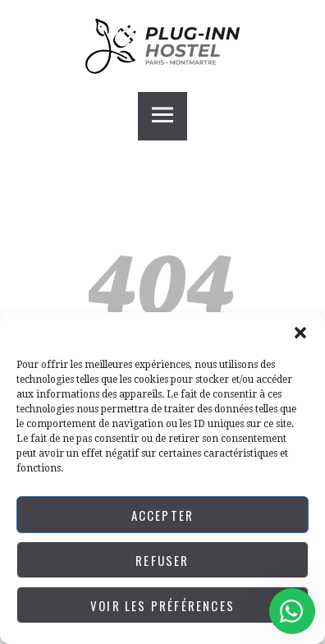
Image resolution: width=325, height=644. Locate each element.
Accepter (163, 515)
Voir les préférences (162, 605)
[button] (300, 333)
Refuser (162, 560)
